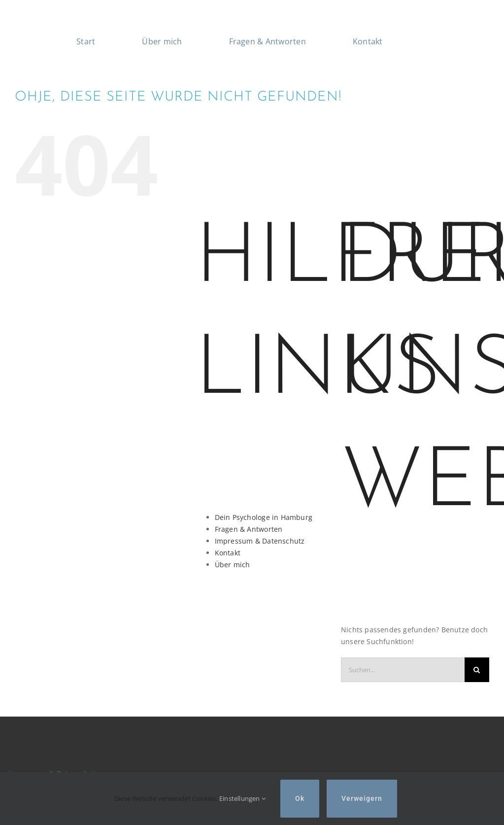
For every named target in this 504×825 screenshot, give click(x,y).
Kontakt (228, 553)
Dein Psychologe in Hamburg (264, 517)
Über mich (233, 565)
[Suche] (477, 670)
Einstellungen (242, 798)
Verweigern (362, 798)
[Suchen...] (403, 670)
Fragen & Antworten (249, 529)
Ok (300, 798)
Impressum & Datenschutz (260, 541)
